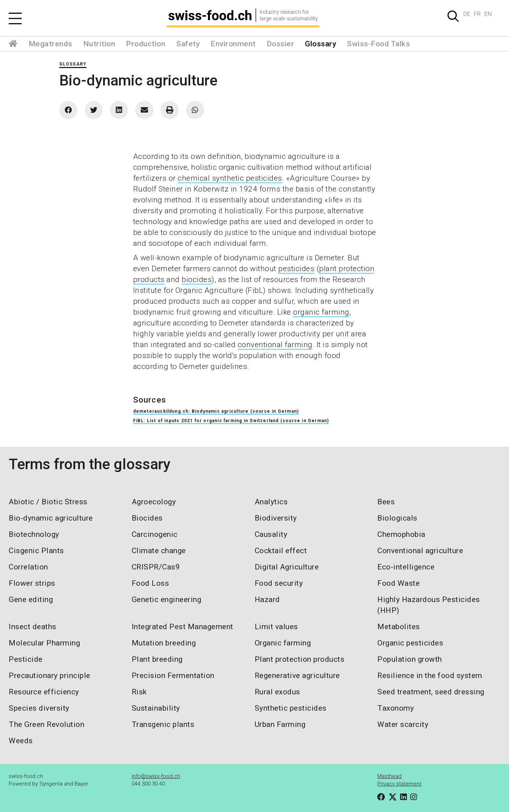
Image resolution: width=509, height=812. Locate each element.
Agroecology (154, 502)
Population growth (410, 659)
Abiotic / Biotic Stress (48, 502)
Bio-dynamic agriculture (51, 518)
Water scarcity (403, 724)
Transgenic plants (163, 724)
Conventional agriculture (420, 551)
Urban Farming (280, 724)
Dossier (281, 44)
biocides (197, 279)
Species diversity (39, 708)
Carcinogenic (155, 534)
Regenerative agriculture (297, 676)
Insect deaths (33, 627)
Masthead (389, 776)
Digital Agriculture (287, 567)
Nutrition (99, 44)
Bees (386, 502)
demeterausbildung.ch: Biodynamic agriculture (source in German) (216, 411)
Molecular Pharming (44, 643)
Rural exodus (277, 692)
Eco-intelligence (406, 567)
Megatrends (50, 44)
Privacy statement (399, 784)
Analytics (271, 502)
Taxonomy (396, 708)
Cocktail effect (281, 551)
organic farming (321, 312)
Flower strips (32, 583)
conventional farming (275, 345)
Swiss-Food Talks (378, 44)
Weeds (21, 741)
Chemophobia (401, 534)
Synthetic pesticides (291, 708)
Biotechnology (34, 534)
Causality (271, 534)
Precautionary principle (50, 676)
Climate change (159, 551)
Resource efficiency (44, 692)
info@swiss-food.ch (156, 776)
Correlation (28, 567)
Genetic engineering (167, 599)
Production (146, 44)
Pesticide (26, 659)
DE (467, 14)
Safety (188, 44)
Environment (233, 44)
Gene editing (31, 599)
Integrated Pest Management (183, 627)
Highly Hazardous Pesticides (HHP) (429, 605)
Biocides (147, 518)
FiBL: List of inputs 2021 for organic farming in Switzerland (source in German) (231, 421)
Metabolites (399, 627)
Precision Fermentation (173, 676)
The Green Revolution (46, 724)
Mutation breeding (164, 643)
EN (488, 14)
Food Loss (150, 583)
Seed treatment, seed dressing (431, 692)
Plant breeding (157, 659)
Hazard (267, 599)
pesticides (296, 269)
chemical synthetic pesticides (230, 178)
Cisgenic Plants (36, 551)
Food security (279, 583)
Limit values (276, 627)
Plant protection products (300, 659)
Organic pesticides (410, 643)
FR (477, 14)
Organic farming (283, 643)
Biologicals (397, 518)
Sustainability (156, 708)
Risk (139, 692)
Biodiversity (276, 518)
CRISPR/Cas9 (156, 567)
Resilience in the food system (430, 676)
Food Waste (398, 583)
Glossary (321, 44)
